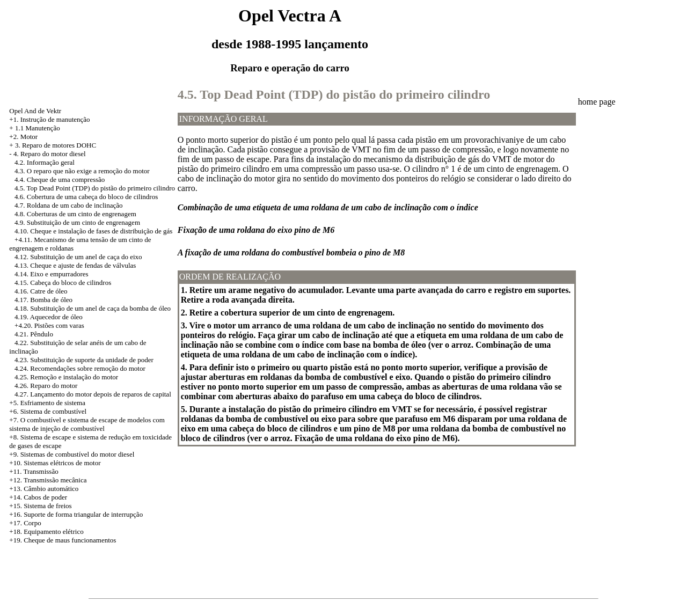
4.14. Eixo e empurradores (52, 274)
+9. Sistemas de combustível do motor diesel (72, 454)
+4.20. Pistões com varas (49, 325)
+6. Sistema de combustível (48, 411)
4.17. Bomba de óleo (43, 300)
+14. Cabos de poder (38, 497)
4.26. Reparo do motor (46, 386)
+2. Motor (23, 137)
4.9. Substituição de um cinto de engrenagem (77, 222)
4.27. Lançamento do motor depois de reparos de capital (93, 394)
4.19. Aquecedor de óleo (49, 317)
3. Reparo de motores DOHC (56, 145)
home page (597, 102)
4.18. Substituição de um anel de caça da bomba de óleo (93, 308)
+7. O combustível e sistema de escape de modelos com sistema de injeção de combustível (87, 424)
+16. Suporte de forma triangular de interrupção (76, 514)
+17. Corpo (25, 523)
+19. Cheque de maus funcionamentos (63, 540)
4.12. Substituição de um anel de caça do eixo (78, 257)
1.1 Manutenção (38, 128)
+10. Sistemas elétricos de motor (55, 463)
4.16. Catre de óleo (41, 291)
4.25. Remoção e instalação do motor (66, 377)
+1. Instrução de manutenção (49, 119)
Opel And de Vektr (35, 111)
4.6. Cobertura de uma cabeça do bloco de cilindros (86, 197)
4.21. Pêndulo (34, 334)
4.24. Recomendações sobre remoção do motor (80, 368)
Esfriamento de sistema (53, 403)
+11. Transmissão (34, 471)
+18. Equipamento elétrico (46, 531)
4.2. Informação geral (45, 162)
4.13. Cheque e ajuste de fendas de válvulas (75, 265)
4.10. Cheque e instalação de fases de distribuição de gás (93, 231)
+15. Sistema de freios (40, 506)
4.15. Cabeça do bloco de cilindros (63, 283)
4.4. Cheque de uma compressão (60, 179)
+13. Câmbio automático (44, 489)
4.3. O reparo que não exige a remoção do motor (82, 171)
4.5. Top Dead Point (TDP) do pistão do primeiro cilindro (95, 188)
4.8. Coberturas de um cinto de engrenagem (75, 214)
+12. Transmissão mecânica (48, 480)
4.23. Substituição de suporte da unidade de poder (84, 360)
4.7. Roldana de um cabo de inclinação (68, 205)
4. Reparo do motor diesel (50, 154)
